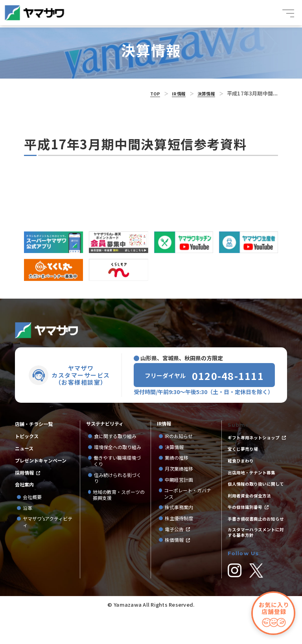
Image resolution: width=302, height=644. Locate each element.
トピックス (27, 433)
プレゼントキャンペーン (41, 460)
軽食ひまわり (242, 466)
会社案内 (24, 486)
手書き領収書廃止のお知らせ (256, 541)
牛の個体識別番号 (247, 525)
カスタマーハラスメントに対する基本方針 (256, 561)
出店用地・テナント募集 (254, 479)
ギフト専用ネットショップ (256, 433)
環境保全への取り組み (118, 443)
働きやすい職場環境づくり (117, 456)
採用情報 (24, 473)
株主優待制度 (179, 514)
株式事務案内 (179, 503)
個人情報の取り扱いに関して (256, 495)
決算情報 (205, 93)
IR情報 (175, 93)
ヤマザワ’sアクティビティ (48, 523)
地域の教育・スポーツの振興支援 (119, 491)
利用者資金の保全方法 (251, 512)
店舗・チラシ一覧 (34, 420)
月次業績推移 (179, 464)
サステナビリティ (105, 419)
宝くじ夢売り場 (247, 452)
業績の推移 (179, 453)
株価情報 (174, 536)
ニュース (24, 446)
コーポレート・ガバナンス (188, 489)
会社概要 (32, 498)
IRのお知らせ (179, 432)
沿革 (28, 509)
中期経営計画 (181, 475)
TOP (149, 93)
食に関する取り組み (115, 432)
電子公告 (174, 525)
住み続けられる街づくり (118, 473)
